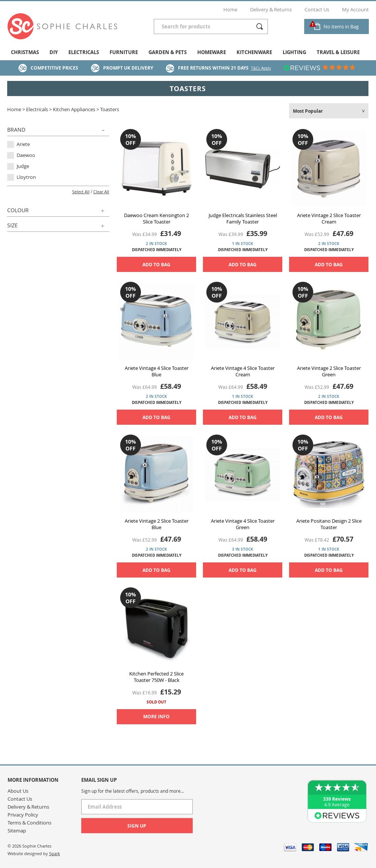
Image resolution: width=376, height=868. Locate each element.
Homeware (212, 52)
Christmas (25, 52)
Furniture (124, 52)
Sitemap (17, 831)
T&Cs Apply (261, 68)
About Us (18, 791)
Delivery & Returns (271, 9)
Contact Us (317, 9)
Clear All (101, 192)
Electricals (84, 52)
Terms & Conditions (29, 823)
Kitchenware (254, 52)
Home (230, 9)
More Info (156, 717)
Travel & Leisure (338, 52)
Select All (81, 192)
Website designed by (34, 853)
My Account (355, 9)
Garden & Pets (168, 52)
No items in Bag (341, 26)
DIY (54, 52)
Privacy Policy (23, 815)
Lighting (294, 52)
